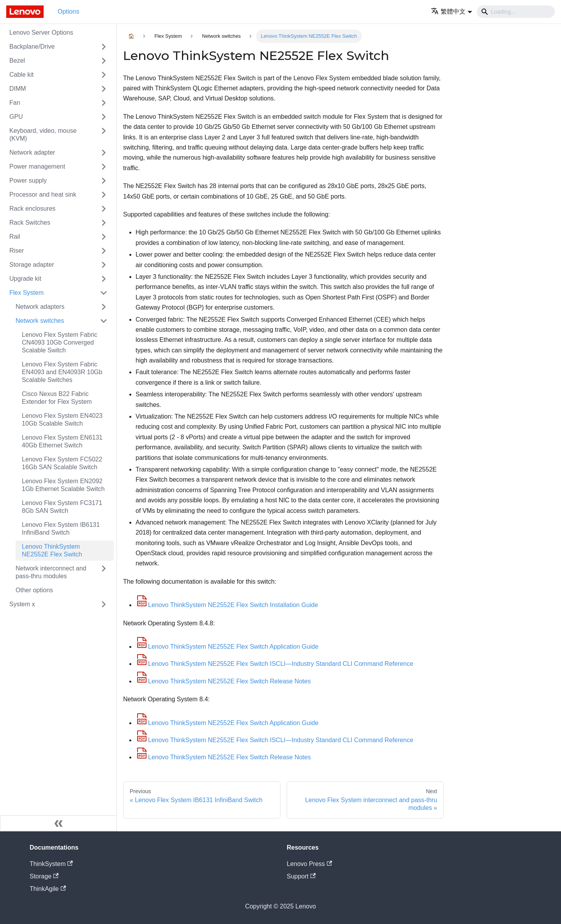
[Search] (516, 12)
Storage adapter (32, 265)
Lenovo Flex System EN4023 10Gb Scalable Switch (62, 420)
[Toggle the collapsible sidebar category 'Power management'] (104, 167)
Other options (34, 590)
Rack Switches (30, 223)
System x (22, 604)
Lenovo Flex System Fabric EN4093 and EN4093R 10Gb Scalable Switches (62, 372)
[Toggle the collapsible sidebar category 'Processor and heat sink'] (104, 195)
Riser (17, 251)
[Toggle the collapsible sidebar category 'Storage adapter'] (104, 265)
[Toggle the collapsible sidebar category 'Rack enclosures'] (104, 209)
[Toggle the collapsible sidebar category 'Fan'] (104, 103)
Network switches (40, 321)
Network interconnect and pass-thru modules (51, 572)
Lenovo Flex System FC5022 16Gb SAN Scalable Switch (62, 463)
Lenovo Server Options (41, 33)
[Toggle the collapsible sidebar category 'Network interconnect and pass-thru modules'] (104, 572)
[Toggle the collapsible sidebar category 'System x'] (104, 604)
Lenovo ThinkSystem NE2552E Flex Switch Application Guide (227, 647)
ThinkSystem (51, 864)
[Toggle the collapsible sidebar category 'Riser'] (104, 251)
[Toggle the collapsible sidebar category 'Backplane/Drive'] (104, 47)
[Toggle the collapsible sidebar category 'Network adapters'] (104, 307)
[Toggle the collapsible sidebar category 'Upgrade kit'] (104, 279)
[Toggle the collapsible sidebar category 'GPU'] (104, 117)
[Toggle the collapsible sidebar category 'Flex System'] (104, 293)
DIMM (18, 89)
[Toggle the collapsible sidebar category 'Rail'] (104, 237)
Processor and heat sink (43, 194)
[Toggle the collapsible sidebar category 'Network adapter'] (104, 153)
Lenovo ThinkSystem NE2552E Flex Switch (52, 550)
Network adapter (32, 152)
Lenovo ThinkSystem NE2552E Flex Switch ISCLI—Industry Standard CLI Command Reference (274, 664)
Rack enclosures (32, 209)
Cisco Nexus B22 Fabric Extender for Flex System (57, 398)
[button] (452, 11)
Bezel (17, 61)
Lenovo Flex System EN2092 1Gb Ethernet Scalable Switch (63, 485)
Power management (37, 166)
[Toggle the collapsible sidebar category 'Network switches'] (104, 321)
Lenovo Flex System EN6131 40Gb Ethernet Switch (62, 441)
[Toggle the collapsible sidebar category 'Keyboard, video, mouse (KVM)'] (104, 135)
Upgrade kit (25, 279)
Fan (15, 103)
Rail (15, 237)
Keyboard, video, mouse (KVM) (43, 135)
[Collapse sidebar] (58, 823)
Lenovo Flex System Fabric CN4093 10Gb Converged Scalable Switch (60, 342)
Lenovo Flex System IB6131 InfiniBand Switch (61, 529)
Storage (44, 876)
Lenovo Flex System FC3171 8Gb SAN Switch (62, 507)
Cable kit (21, 75)
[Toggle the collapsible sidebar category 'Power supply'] (104, 181)
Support (301, 876)
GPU (16, 117)
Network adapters (40, 307)
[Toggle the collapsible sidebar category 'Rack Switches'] (104, 223)
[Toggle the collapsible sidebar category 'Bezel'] (104, 61)
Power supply (28, 180)
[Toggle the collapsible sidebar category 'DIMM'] (104, 89)
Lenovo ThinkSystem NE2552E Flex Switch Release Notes (223, 681)
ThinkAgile (48, 889)
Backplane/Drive (32, 47)
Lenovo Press (309, 864)
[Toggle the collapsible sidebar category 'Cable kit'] (104, 75)
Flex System (26, 293)
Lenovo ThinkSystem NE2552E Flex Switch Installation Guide (227, 605)
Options (68, 11)
